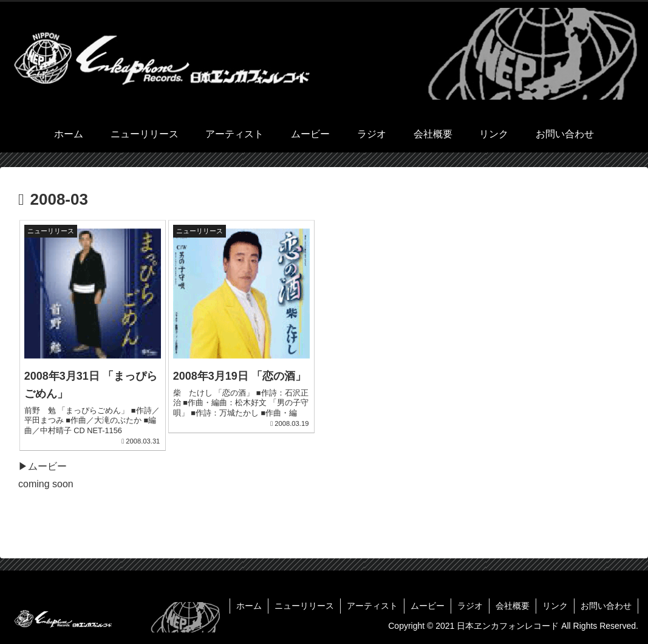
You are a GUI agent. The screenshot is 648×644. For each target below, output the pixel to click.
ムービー (428, 606)
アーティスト (372, 606)
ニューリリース (304, 606)
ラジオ (470, 606)
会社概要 (513, 606)
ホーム (249, 606)
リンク (555, 606)
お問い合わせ (606, 606)
